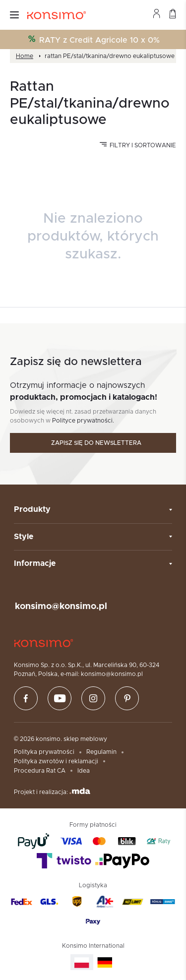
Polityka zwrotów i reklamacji (56, 761)
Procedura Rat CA (40, 771)
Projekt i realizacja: (52, 791)
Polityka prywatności (44, 752)
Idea (84, 771)
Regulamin (101, 752)
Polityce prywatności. (83, 421)
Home (25, 56)
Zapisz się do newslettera (96, 443)
